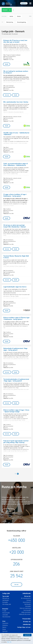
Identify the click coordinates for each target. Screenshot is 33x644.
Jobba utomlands (26, 612)
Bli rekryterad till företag (26, 599)
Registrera (24, 3)
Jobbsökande (26, 593)
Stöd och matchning (25, 608)
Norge (4, 629)
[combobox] (17, 10)
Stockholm (5, 623)
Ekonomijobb (6, 613)
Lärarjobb (5, 615)
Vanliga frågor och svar (24, 627)
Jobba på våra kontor (25, 614)
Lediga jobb (6, 593)
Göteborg (5, 625)
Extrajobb (5, 602)
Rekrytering (6, 598)
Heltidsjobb (6, 600)
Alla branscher (6, 617)
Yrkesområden (26, 619)
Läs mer (9, 511)
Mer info (9, 642)
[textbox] (13, 10)
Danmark (5, 631)
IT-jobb (4, 611)
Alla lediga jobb (7, 604)
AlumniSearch (27, 602)
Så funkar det (27, 622)
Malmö (4, 627)
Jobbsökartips (27, 624)
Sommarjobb (27, 610)
